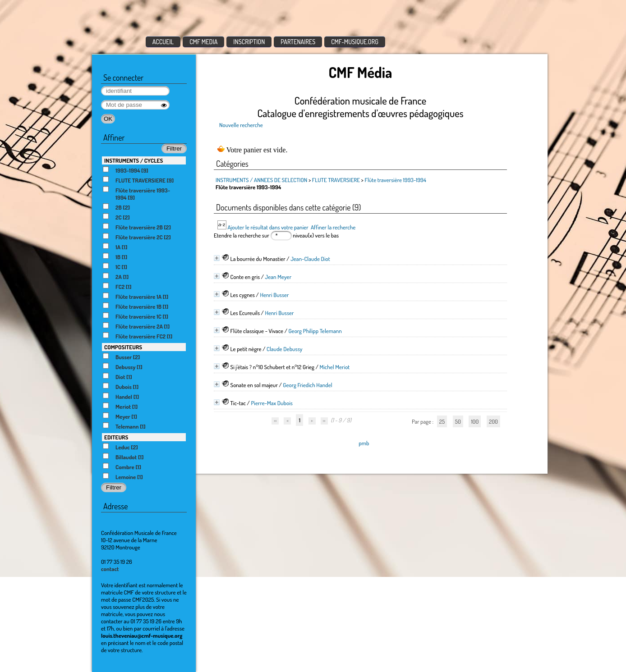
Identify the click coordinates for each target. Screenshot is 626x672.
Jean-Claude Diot (310, 259)
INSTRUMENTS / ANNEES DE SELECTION (261, 180)
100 (475, 421)
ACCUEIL (163, 42)
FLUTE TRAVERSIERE (336, 180)
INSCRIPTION (249, 42)
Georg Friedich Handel (307, 385)
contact (110, 569)
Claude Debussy (285, 349)
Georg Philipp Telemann (315, 331)
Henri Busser (274, 295)
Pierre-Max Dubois (272, 403)
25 (442, 421)
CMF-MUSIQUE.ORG (355, 42)
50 (458, 421)
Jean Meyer (278, 277)
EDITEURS (116, 437)
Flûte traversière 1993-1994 (395, 180)
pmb (364, 443)
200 (493, 421)
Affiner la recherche (333, 227)
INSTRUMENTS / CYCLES (133, 160)
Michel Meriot (334, 367)
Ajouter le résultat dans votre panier (268, 227)
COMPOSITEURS (123, 347)
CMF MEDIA (203, 42)
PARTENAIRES (298, 42)
